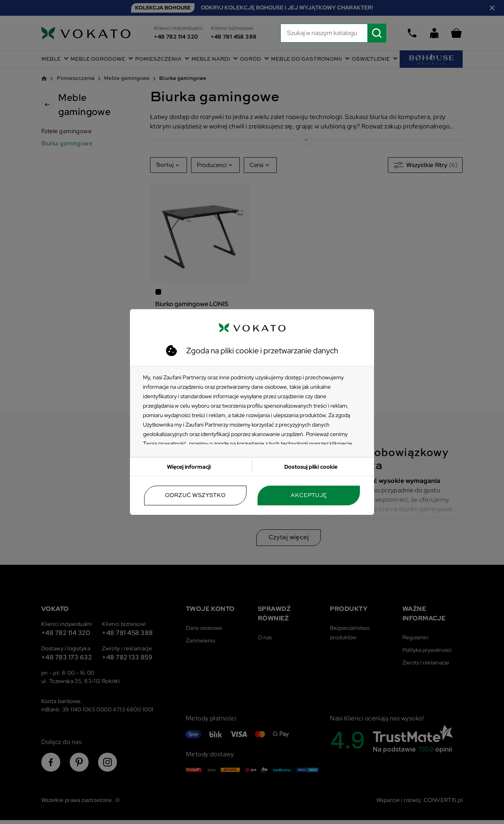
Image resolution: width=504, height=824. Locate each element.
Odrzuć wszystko (195, 496)
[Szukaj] (334, 33)
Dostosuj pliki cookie (311, 467)
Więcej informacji (189, 467)
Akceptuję (309, 496)
